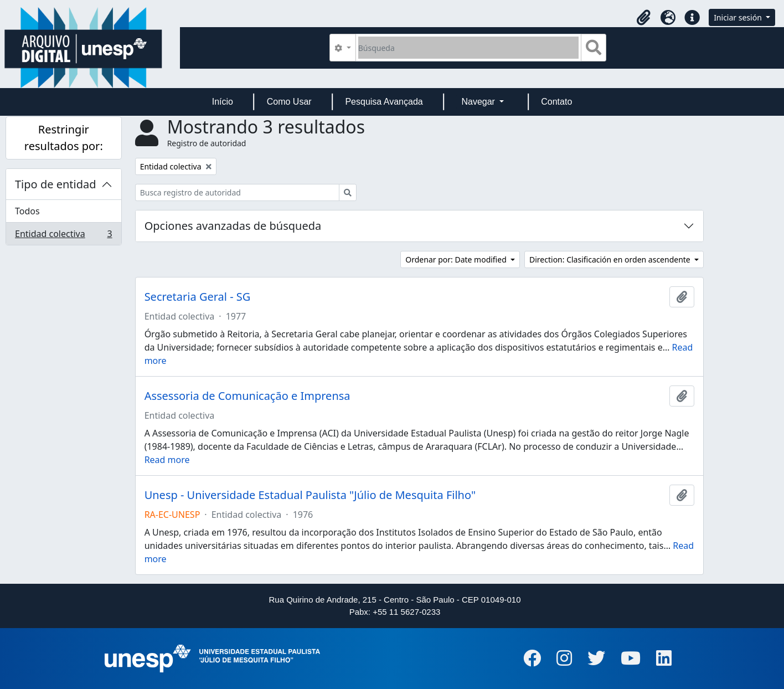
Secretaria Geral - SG (198, 297)
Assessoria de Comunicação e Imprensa (247, 396)
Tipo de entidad (56, 184)
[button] (643, 18)
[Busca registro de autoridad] (237, 192)
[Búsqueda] (469, 48)
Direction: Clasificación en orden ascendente (611, 259)
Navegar (479, 102)
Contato (556, 102)
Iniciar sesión (739, 17)
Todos (27, 211)
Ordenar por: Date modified (457, 259)
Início (223, 102)
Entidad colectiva (63, 236)
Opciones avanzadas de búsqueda (233, 226)
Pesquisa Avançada (384, 102)
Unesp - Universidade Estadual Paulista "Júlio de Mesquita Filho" (310, 495)
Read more (167, 460)
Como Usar (289, 102)
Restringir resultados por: (64, 138)
